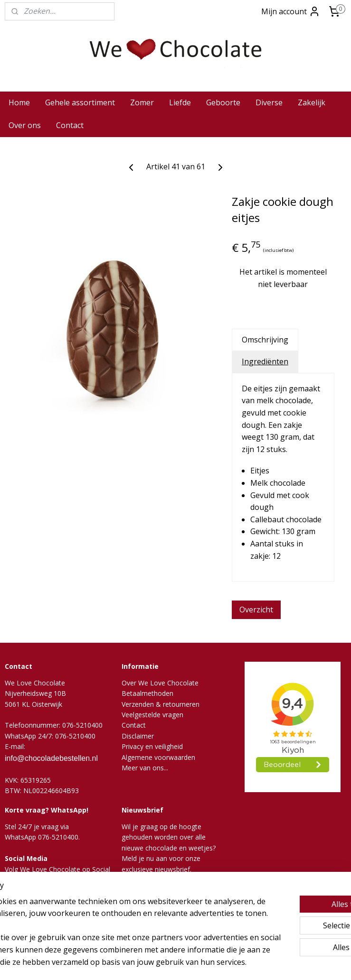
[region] (113, 907)
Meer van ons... (145, 768)
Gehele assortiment (80, 102)
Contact (70, 125)
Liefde (180, 102)
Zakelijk (312, 102)
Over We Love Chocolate (160, 683)
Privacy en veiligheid (152, 746)
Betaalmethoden (147, 693)
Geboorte (223, 102)
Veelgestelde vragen (152, 715)
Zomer (142, 102)
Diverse (269, 102)
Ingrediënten (265, 361)
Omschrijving (265, 340)
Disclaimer (138, 736)
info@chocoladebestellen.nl (51, 758)
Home (19, 102)
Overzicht (256, 610)
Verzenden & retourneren (161, 704)
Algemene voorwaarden (158, 757)
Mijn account (291, 11)
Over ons (25, 125)
